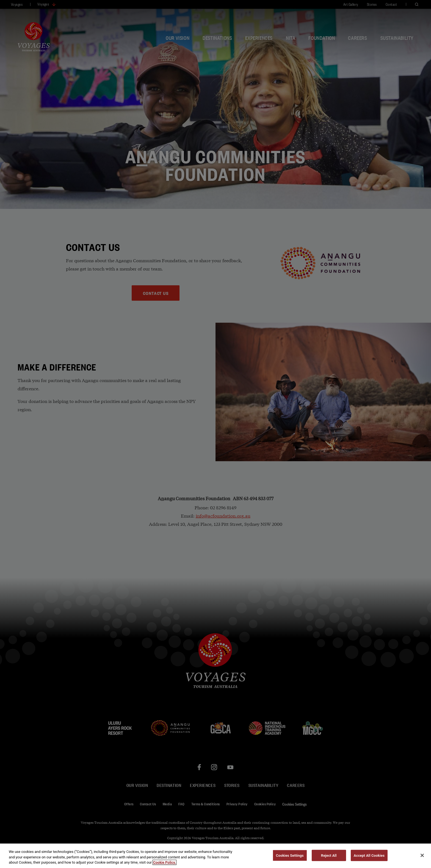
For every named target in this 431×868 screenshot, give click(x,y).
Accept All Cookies (369, 859)
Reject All (329, 859)
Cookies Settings (290, 859)
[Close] (422, 859)
